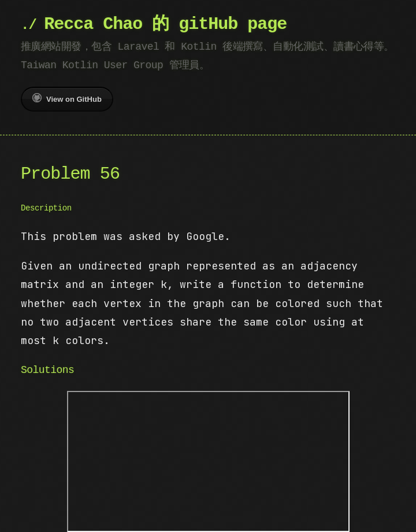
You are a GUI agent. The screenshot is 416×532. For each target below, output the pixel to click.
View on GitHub (67, 98)
